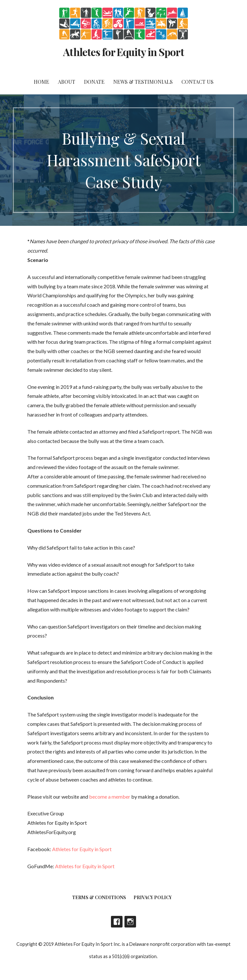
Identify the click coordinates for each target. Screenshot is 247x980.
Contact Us (197, 82)
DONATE (94, 82)
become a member (110, 797)
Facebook (117, 922)
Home (41, 82)
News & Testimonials (143, 82)
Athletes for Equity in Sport (123, 52)
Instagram (130, 922)
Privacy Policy (153, 897)
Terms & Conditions (99, 897)
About (67, 82)
